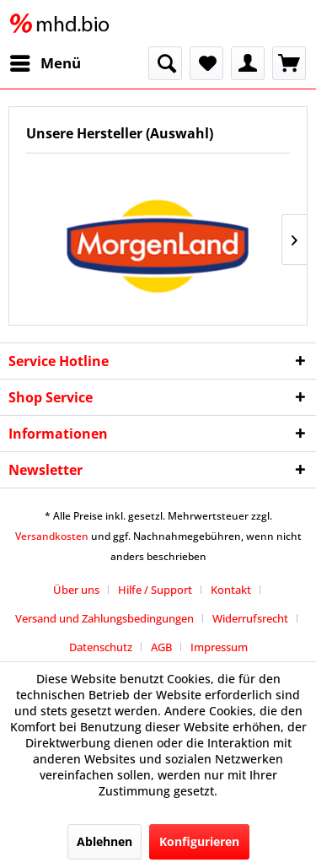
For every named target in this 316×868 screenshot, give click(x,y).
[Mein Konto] (248, 63)
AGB (161, 647)
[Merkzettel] (206, 63)
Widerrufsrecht (250, 618)
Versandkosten (52, 536)
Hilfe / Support (155, 590)
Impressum (219, 647)
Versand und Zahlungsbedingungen (104, 618)
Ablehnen (104, 841)
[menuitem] (45, 63)
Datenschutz (101, 647)
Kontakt (231, 590)
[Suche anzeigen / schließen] (165, 63)
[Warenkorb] (289, 63)
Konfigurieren (199, 841)
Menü (46, 61)
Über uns (76, 590)
